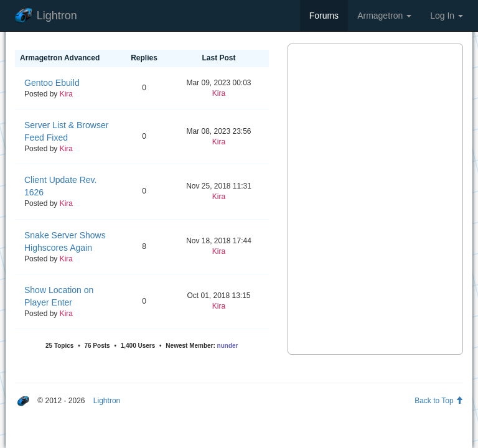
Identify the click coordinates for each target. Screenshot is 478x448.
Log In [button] (447, 16)
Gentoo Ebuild (52, 83)
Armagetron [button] (384, 16)
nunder (228, 346)
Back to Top (439, 401)
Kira (66, 94)
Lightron (46, 16)
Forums (324, 16)
